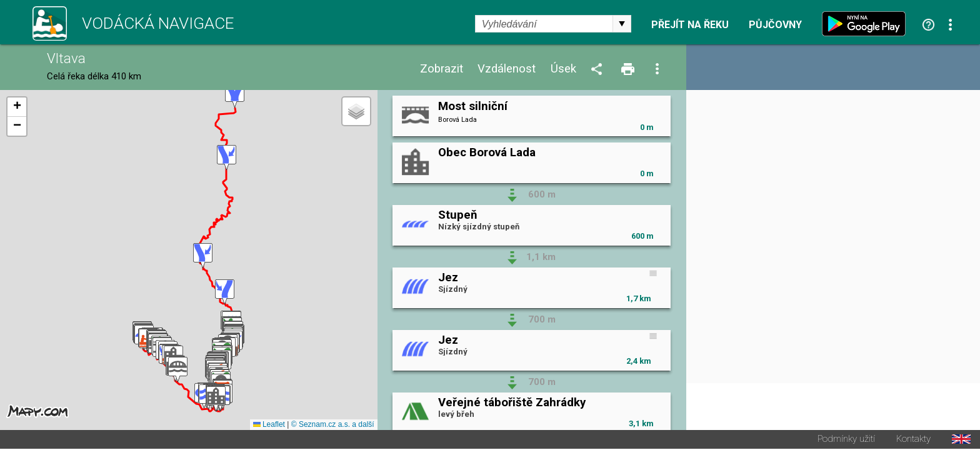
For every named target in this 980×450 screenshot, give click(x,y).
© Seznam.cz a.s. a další (333, 426)
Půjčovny (775, 25)
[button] (178, 370)
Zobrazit (442, 69)
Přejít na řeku (690, 25)
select (622, 24)
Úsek (563, 69)
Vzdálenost (507, 69)
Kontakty (913, 440)
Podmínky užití (846, 440)
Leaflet (269, 426)
